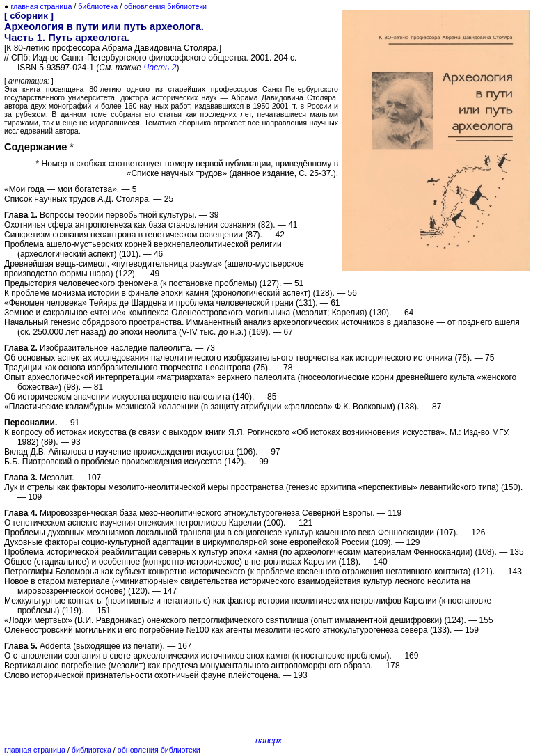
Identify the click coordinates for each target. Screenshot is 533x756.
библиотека (98, 6)
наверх (269, 741)
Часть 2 (160, 68)
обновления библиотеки (165, 6)
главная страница (41, 6)
